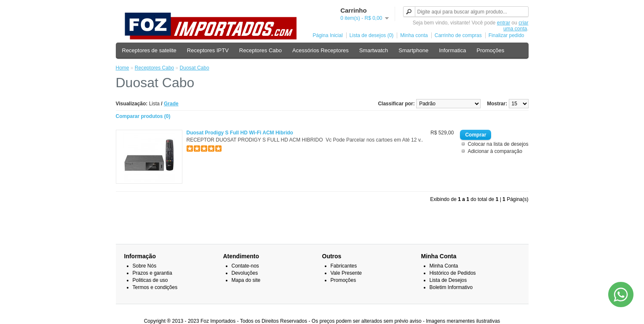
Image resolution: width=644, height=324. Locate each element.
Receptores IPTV (208, 50)
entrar (504, 23)
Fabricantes (344, 266)
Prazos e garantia (152, 273)
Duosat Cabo (195, 68)
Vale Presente (346, 273)
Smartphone (413, 50)
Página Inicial (327, 35)
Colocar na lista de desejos (498, 144)
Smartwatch (374, 50)
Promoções (490, 50)
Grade (171, 104)
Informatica (452, 50)
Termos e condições (155, 287)
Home (123, 68)
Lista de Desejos (448, 280)
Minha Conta (444, 266)
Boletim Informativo (451, 287)
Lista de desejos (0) (372, 35)
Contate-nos (245, 266)
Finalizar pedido (506, 35)
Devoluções (245, 273)
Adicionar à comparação (495, 151)
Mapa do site (246, 280)
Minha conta (414, 35)
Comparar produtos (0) (143, 116)
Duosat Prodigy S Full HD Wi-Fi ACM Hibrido (240, 133)
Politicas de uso (150, 280)
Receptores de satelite (149, 50)
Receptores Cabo (261, 50)
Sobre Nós (145, 266)
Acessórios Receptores (321, 50)
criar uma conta (516, 26)
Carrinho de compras (458, 35)
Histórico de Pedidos (453, 273)
